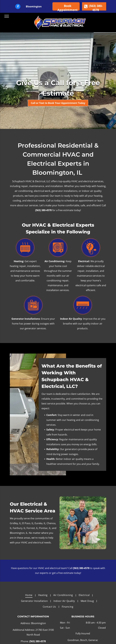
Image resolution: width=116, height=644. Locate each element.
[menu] (7, 16)
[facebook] (18, 7)
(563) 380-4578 (43, 210)
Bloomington (34, 6)
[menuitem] (29, 595)
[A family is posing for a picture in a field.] (83, 523)
